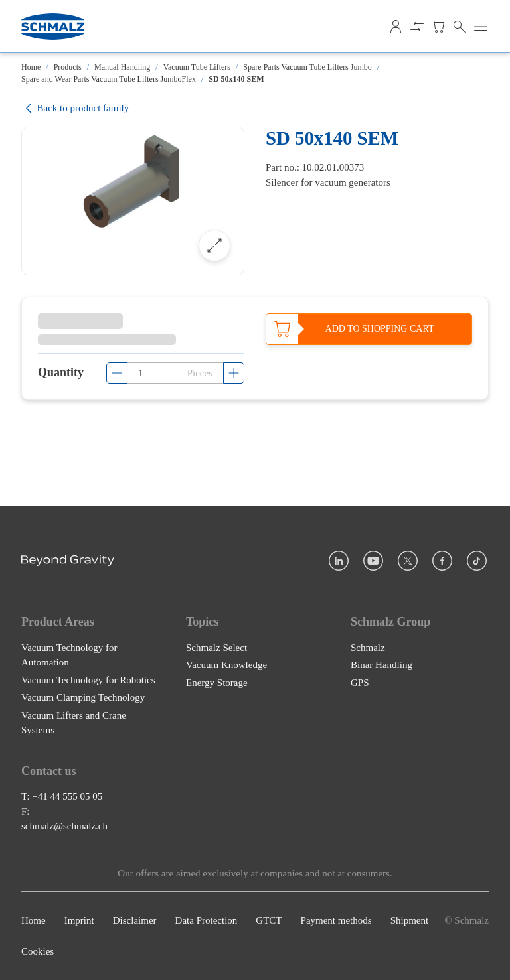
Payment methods (336, 920)
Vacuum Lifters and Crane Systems (74, 723)
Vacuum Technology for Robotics (88, 680)
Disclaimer (135, 920)
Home (31, 67)
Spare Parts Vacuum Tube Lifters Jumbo (307, 67)
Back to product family (75, 108)
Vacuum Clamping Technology (83, 697)
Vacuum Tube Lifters (197, 67)
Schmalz (368, 648)
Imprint (79, 920)
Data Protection (207, 920)
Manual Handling (122, 67)
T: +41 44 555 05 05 (62, 796)
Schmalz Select (216, 648)
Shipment (410, 920)
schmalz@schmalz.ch (64, 826)
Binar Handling (382, 665)
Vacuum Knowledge (226, 665)
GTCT (269, 920)
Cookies (38, 951)
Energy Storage (217, 683)
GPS (360, 683)
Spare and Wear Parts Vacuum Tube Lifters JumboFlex (109, 79)
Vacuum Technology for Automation (69, 655)
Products (68, 67)
